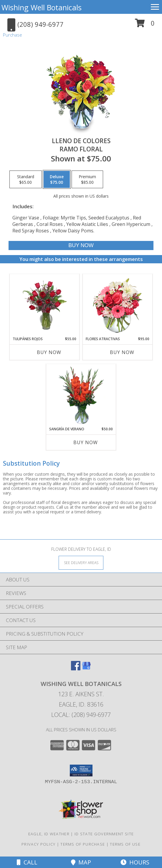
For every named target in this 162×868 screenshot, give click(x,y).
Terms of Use (125, 844)
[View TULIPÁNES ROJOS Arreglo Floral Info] (45, 305)
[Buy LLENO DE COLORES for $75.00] (81, 245)
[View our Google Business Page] (86, 668)
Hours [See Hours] (135, 862)
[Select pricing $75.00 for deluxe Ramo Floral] (57, 179)
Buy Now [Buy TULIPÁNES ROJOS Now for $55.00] (49, 352)
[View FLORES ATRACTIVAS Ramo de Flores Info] (118, 305)
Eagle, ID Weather (49, 834)
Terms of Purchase (83, 844)
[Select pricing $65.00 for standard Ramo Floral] (26, 179)
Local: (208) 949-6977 (81, 715)
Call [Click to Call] (27, 862)
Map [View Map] (81, 862)
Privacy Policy (38, 844)
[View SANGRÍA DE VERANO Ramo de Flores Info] (81, 395)
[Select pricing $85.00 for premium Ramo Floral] (87, 179)
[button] (145, 25)
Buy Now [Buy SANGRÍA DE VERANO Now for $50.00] (86, 442)
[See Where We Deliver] (81, 562)
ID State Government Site (104, 834)
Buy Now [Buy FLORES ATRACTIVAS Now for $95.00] (122, 352)
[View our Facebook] (76, 668)
